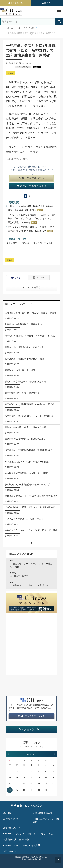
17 (46, 778)
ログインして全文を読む (31, 186)
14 (24, 778)
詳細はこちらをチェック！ (31, 716)
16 (39, 778)
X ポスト (37, 67)
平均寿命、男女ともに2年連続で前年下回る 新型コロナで (32, 34)
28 (10, 765)
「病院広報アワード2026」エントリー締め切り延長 (31, 564)
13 (17, 778)
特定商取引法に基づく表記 (16, 839)
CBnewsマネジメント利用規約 (47, 820)
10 (46, 771)
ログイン (48, 3)
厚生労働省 (12, 243)
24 (46, 784)
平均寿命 (25, 243)
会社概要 (8, 813)
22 (31, 784)
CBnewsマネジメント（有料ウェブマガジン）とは (28, 834)
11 (53, 771)
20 (17, 784)
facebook (39, 278)
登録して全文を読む (31, 178)
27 (17, 790)
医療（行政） (29, 28)
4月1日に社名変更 (19, 574)
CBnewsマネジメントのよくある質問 (22, 845)
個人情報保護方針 (44, 813)
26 (10, 790)
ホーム (10, 28)
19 (10, 784)
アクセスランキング (32, 729)
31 (46, 790)
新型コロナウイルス (43, 243)
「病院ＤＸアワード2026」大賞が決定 (29, 584)
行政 (18, 28)
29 (17, 765)
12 (10, 778)
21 (24, 784)
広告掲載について (12, 828)
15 (31, 778)
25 (53, 784)
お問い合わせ (10, 851)
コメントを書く (31, 287)
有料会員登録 (17, 3)
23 (39, 784)
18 (53, 778)
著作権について (11, 819)
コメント (17, 278)
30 (24, 765)
